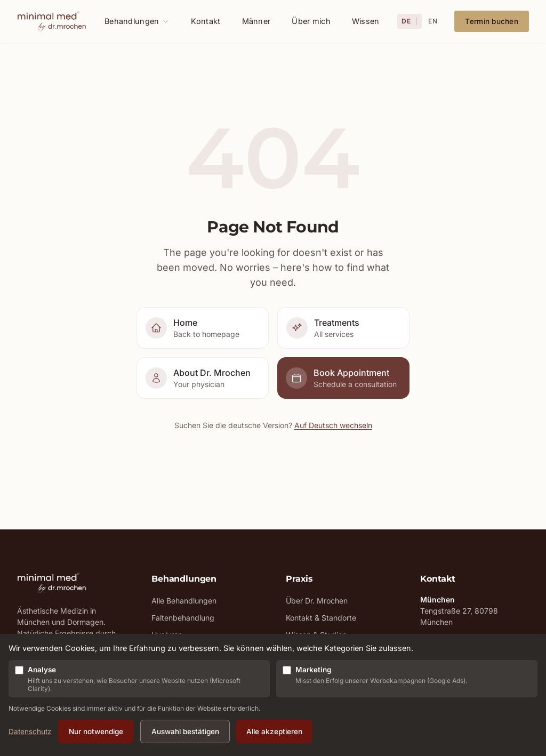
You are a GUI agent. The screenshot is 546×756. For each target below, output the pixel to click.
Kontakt (206, 21)
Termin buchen (492, 21)
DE (406, 21)
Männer (256, 21)
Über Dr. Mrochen (317, 601)
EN (433, 21)
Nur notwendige (96, 731)
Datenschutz (30, 731)
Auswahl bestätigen (185, 731)
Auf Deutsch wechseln (333, 425)
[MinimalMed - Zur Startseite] (52, 21)
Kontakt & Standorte (321, 618)
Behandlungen (137, 21)
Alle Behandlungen (184, 601)
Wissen (366, 21)
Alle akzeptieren (274, 731)
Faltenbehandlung (183, 618)
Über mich (311, 21)
